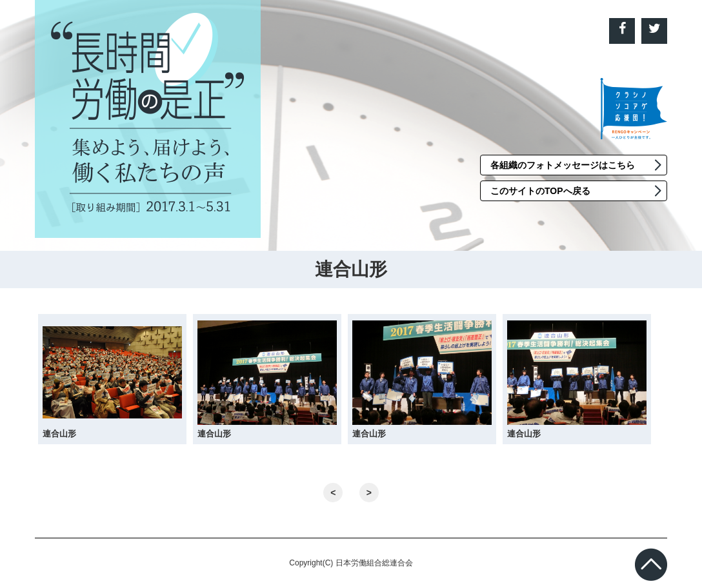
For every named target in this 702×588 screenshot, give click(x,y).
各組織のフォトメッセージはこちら (563, 165)
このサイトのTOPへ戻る (540, 191)
